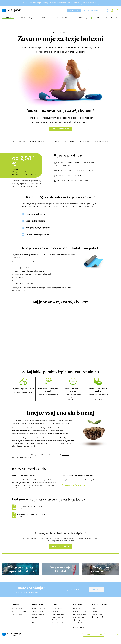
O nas (97, 18)
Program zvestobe (18, 614)
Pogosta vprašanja (78, 628)
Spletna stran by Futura (10, 642)
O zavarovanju (71, 142)
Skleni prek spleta (96, 10)
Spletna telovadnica (38, 614)
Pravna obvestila (114, 642)
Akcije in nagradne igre (79, 620)
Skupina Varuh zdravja (59, 623)
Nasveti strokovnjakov (38, 608)
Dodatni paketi (56, 142)
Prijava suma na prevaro (80, 614)
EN (110, 635)
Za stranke (45, 18)
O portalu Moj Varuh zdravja (78, 624)
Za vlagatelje (82, 18)
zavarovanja (60, 32)
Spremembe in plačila (79, 611)
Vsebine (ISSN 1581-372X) (36, 642)
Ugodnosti (35, 617)
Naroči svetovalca (60, 129)
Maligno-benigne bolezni (38, 228)
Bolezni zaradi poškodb (37, 235)
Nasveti (34, 620)
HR (118, 635)
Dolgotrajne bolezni (36, 214)
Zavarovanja (8, 18)
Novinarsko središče (58, 614)
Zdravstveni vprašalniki (39, 623)
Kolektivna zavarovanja (19, 611)
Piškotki (54, 642)
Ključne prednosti (20, 142)
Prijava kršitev (65, 642)
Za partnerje (56, 611)
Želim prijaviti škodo (71, 485)
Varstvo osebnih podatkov (81, 642)
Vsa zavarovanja (17, 608)
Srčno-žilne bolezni (35, 221)
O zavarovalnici (57, 608)
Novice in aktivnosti (58, 617)
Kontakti (94, 608)
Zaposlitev (55, 620)
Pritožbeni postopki (99, 642)
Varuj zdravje (27, 18)
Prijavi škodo (113, 18)
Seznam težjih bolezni (39, 142)
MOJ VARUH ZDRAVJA (90, 3)
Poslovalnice (63, 18)
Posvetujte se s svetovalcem (22, 288)
